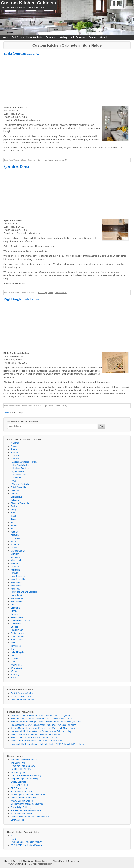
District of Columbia (20, 503)
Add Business (78, 37)
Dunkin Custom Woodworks (24, 798)
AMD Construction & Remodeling (26, 776)
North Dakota (17, 598)
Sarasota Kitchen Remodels (24, 760)
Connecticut (16, 497)
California (15, 490)
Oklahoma (15, 608)
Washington (16, 665)
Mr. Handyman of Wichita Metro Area (28, 795)
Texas (13, 649)
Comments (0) (61, 160)
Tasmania (17, 478)
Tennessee (16, 646)
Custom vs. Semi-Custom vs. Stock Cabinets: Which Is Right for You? (43, 715)
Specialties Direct (16, 167)
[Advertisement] (67, 81)
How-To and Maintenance (23, 700)
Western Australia (21, 484)
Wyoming (15, 674)
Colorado (15, 494)
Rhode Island (17, 630)
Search (104, 37)
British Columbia (18, 487)
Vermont (15, 659)
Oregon (14, 614)
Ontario (14, 611)
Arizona (14, 452)
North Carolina (17, 595)
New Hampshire (18, 579)
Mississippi (16, 560)
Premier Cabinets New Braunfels (26, 810)
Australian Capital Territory (25, 462)
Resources (51, 37)
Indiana (14, 525)
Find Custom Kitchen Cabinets (27, 37)
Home (5, 37)
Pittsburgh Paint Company (23, 766)
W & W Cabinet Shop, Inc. (23, 801)
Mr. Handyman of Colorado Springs (27, 804)
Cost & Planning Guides (22, 693)
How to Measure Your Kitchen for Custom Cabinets (34, 738)
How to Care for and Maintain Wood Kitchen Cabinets (36, 734)
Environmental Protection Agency (26, 842)
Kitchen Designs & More (22, 814)
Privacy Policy (58, 861)
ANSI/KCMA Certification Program (26, 845)
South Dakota (17, 640)
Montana (15, 567)
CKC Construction (19, 788)
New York (15, 589)
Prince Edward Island (21, 621)
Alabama (15, 443)
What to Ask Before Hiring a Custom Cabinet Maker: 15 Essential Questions (46, 722)
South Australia (19, 475)
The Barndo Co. (18, 763)
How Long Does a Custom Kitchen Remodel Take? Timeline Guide (41, 719)
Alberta (14, 449)
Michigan (15, 554)
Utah (13, 655)
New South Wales (21, 465)
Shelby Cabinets (18, 782)
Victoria (16, 481)
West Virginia (17, 668)
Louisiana (15, 538)
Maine (14, 541)
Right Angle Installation (21, 299)
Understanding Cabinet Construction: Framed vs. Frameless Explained (43, 725)
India (13, 522)
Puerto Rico (16, 624)
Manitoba (15, 544)
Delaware (15, 500)
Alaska (14, 446)
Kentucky (15, 535)
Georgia (14, 510)
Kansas (14, 532)
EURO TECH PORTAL (21, 769)
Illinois (51, 160)
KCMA (14, 836)
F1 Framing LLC (18, 772)
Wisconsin (15, 671)
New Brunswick (18, 576)
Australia (15, 459)
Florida (14, 506)
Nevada (14, 573)
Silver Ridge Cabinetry (21, 807)
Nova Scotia (16, 602)
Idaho (13, 516)
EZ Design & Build (19, 785)
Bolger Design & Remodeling (24, 779)
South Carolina (18, 636)
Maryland (15, 548)
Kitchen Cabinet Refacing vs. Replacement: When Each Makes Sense (43, 728)
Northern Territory (21, 468)
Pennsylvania (17, 617)
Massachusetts (18, 551)
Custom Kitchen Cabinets (28, 3)
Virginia (14, 662)
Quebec (14, 627)
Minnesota (15, 557)
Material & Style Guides (22, 697)
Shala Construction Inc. (21, 53)
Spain (13, 643)
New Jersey (16, 583)
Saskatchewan (17, 633)
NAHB (14, 839)
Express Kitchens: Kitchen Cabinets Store (30, 817)
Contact (93, 37)
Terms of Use (74, 861)
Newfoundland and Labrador (24, 592)
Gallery (64, 37)
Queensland (18, 471)
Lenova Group (17, 820)
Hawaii (14, 513)
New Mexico (16, 586)
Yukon (14, 678)
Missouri (15, 563)
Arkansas (15, 456)
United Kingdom (18, 652)
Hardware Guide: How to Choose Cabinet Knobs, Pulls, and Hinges (42, 731)
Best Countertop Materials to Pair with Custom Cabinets (37, 741)
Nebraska (15, 570)
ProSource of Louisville (21, 791)
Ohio (13, 605)
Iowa (13, 529)
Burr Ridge (42, 160)
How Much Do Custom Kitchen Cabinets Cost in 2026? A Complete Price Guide (47, 744)
